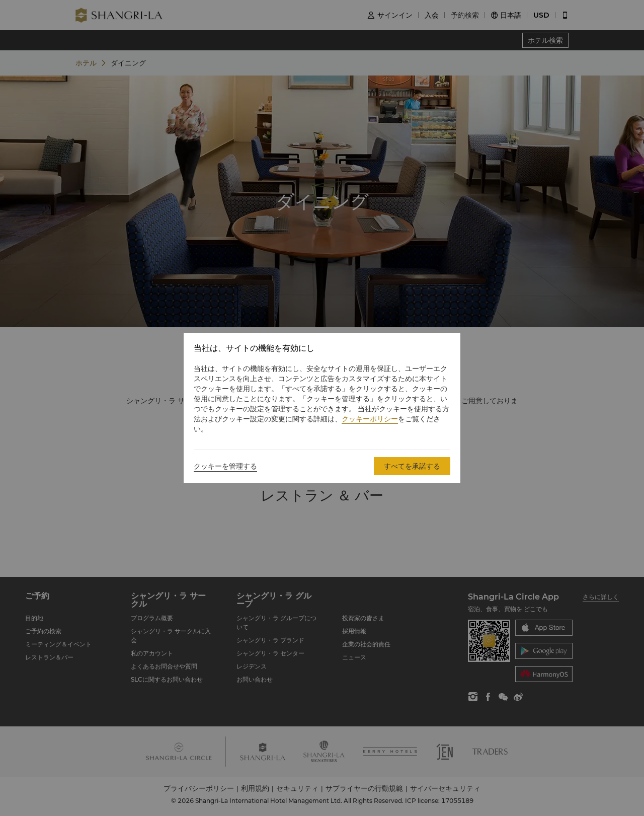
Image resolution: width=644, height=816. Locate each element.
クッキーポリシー (370, 419)
